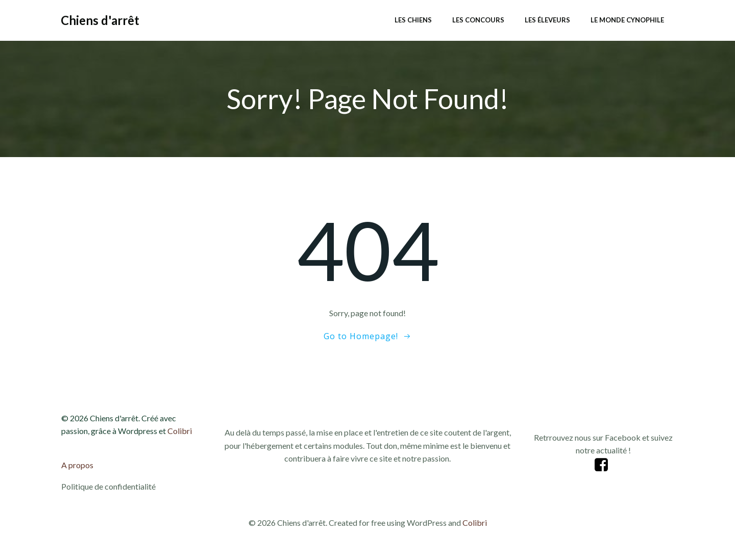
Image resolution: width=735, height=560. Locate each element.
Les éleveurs (547, 20)
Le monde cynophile (627, 20)
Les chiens (413, 20)
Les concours (478, 20)
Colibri (180, 431)
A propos (77, 465)
